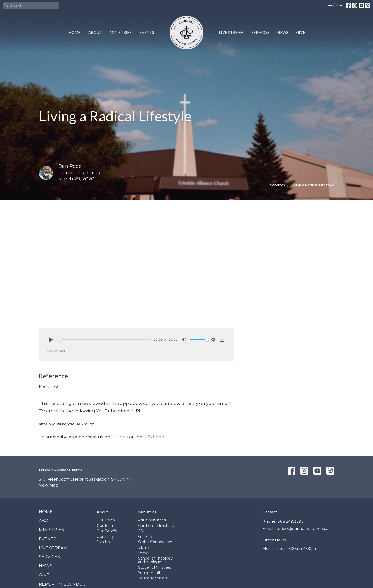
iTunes (120, 437)
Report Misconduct (64, 584)
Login (328, 5)
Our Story (105, 536)
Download (56, 351)
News (283, 32)
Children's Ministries (156, 526)
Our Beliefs (107, 531)
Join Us (103, 542)
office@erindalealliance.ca (303, 529)
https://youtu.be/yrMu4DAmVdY (66, 424)
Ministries (121, 32)
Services (260, 32)
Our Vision (106, 520)
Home (75, 32)
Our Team (106, 526)
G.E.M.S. (145, 536)
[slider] (104, 340)
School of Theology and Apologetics (155, 560)
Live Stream (231, 32)
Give (301, 32)
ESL (142, 531)
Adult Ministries (152, 520)
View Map (49, 485)
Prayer (144, 553)
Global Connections (156, 542)
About (95, 32)
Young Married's (153, 578)
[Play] (51, 340)
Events (147, 32)
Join (339, 5)
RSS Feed (154, 437)
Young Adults (150, 573)
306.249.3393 (291, 521)
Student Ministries (155, 567)
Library (144, 547)
